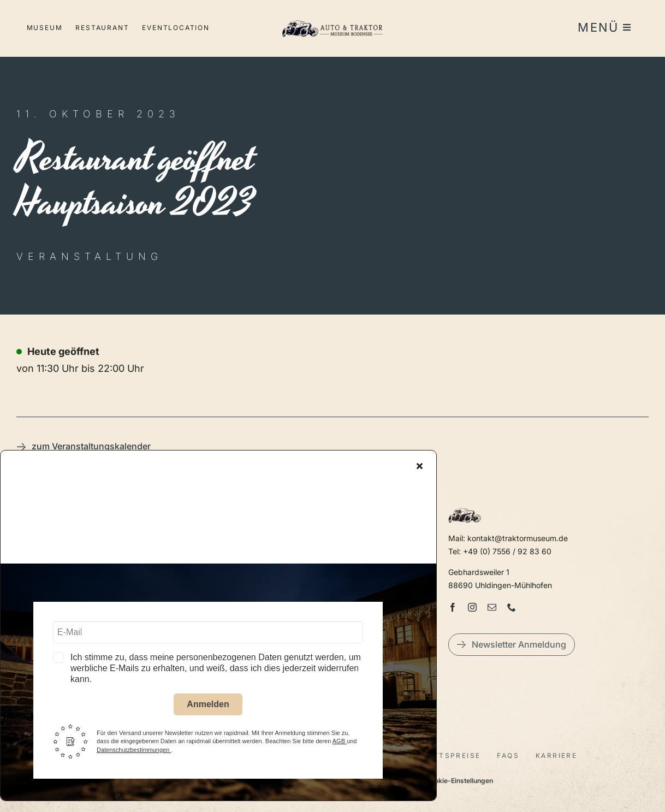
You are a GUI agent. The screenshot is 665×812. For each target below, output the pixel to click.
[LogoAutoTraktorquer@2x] (333, 17)
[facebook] (453, 607)
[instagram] (472, 607)
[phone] (512, 607)
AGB (340, 743)
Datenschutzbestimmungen (134, 751)
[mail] (492, 607)
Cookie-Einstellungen (459, 781)
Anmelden (208, 706)
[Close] (420, 467)
